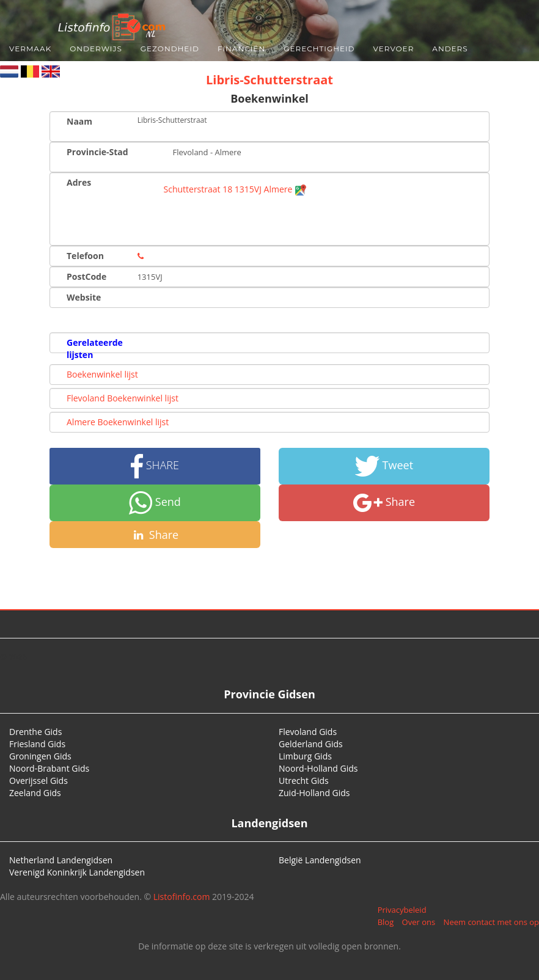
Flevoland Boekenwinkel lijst (123, 398)
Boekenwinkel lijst (102, 374)
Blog (386, 922)
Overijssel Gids (38, 781)
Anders (450, 49)
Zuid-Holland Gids (314, 793)
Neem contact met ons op (491, 922)
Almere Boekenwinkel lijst (118, 422)
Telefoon (85, 256)
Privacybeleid (402, 910)
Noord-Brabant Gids (49, 768)
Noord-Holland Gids (318, 768)
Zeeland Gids (35, 793)
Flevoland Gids (308, 732)
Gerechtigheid (319, 49)
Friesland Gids (37, 744)
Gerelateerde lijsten (95, 349)
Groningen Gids (40, 756)
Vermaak (30, 49)
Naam (79, 121)
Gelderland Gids (311, 744)
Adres (79, 182)
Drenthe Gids (35, 732)
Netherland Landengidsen (61, 860)
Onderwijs (96, 49)
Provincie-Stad (97, 152)
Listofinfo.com (182, 897)
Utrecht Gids (304, 781)
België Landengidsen (320, 860)
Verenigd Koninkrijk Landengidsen (77, 872)
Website (84, 297)
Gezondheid (170, 49)
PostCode (86, 276)
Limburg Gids (305, 756)
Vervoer (394, 49)
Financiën (241, 49)
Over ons (419, 922)
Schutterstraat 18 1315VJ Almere (236, 189)
